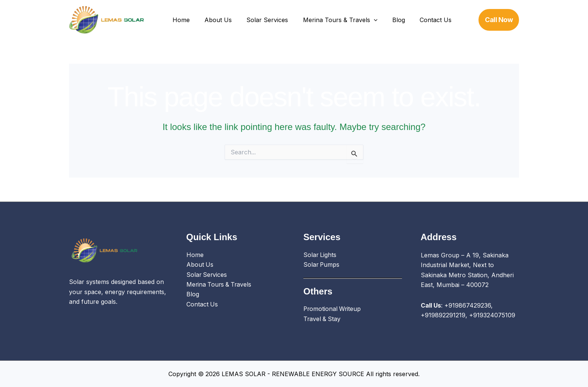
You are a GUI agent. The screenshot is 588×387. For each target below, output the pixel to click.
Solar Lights (320, 255)
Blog (386, 20)
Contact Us (421, 20)
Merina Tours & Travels (331, 20)
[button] (364, 20)
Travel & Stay (322, 319)
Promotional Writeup (333, 309)
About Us (214, 20)
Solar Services (260, 20)
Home (180, 20)
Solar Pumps (322, 265)
